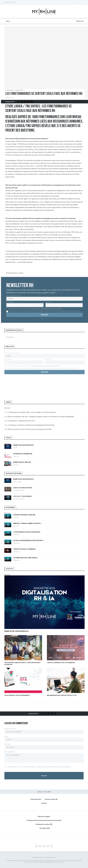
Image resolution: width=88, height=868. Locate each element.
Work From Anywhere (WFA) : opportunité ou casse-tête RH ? (62, 695)
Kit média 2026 (45, 828)
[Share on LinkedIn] (28, 102)
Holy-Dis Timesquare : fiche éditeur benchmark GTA (17, 695)
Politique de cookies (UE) (44, 824)
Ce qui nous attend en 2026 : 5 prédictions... (25, 515)
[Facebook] (77, 2)
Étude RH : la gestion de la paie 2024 (23, 488)
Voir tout (7, 408)
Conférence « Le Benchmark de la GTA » (22, 421)
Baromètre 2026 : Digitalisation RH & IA (23, 445)
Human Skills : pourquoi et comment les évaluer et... (27, 524)
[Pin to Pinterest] (25, 102)
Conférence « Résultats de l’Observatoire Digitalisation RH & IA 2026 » (32, 425)
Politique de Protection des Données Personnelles (44, 820)
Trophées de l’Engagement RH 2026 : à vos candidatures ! (61, 663)
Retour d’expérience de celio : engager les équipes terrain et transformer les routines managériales (41, 417)
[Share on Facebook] (18, 102)
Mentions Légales (44, 816)
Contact (44, 803)
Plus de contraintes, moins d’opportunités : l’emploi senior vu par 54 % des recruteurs (22, 664)
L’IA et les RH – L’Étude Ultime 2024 (22, 496)
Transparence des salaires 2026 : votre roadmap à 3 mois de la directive (32, 412)
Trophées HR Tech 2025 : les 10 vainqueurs (24, 549)
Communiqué (9, 90)
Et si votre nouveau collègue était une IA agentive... (27, 532)
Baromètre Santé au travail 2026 (22, 462)
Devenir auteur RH (51, 799)
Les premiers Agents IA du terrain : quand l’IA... (26, 558)
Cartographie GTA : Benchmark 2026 (23, 454)
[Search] (80, 21)
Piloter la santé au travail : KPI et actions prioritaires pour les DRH (30, 429)
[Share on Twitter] (22, 102)
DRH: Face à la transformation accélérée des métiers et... (29, 541)
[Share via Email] (32, 102)
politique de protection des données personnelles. (48, 309)
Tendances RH (19, 90)
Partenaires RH (36, 799)
